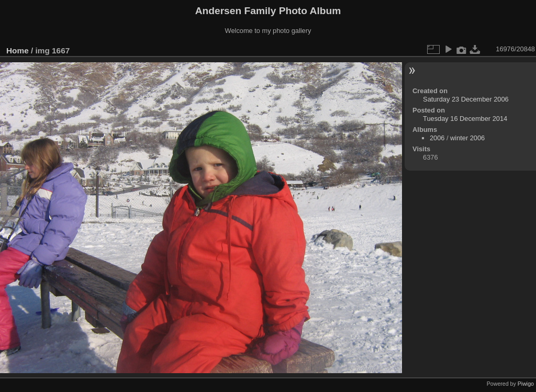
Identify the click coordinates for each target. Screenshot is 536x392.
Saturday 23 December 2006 (466, 99)
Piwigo (526, 384)
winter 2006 (467, 138)
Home (18, 51)
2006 (437, 138)
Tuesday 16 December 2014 (465, 119)
